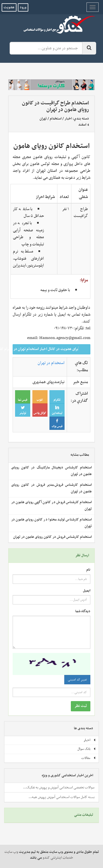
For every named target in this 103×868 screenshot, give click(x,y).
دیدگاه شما (83, 611)
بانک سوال (87, 749)
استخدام (56, 119)
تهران (43, 119)
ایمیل (87, 591)
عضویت (9, 7)
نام (88, 570)
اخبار (68, 119)
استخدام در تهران (51, 363)
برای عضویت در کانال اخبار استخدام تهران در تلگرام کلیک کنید (50, 349)
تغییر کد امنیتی (77, 680)
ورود (23, 7)
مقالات (89, 758)
